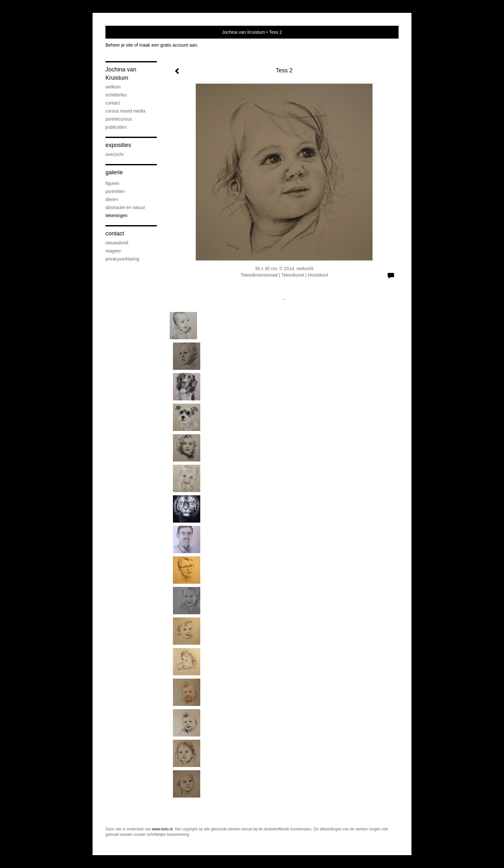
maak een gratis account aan (168, 45)
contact (113, 103)
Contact (115, 233)
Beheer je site (119, 45)
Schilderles (116, 95)
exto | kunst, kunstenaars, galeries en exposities (124, 32)
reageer (113, 251)
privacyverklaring (122, 259)
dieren (112, 199)
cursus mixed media (126, 111)
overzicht (114, 154)
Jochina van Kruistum (244, 32)
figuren (112, 183)
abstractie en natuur (125, 207)
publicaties (116, 127)
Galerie (114, 172)
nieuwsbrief (117, 243)
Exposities (118, 145)
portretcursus (119, 119)
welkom (113, 87)
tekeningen (117, 215)
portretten (115, 191)
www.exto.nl (162, 829)
